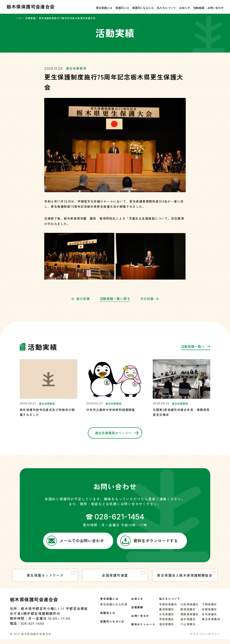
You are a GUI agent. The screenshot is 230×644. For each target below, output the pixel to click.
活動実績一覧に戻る (115, 303)
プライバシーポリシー (205, 638)
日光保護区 (167, 619)
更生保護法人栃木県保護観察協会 (186, 579)
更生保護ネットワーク (51, 579)
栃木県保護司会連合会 (31, 7)
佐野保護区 (209, 614)
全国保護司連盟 (124, 579)
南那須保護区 (190, 619)
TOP (19, 18)
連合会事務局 (76, 72)
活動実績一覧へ (196, 351)
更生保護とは (104, 8)
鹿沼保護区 (167, 614)
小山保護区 (188, 628)
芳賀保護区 (167, 623)
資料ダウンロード (143, 628)
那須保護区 (188, 614)
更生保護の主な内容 (114, 609)
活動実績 (199, 8)
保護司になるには (143, 8)
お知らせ (185, 8)
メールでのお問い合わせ (75, 545)
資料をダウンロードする (149, 545)
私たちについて (166, 8)
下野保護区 (209, 609)
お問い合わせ (215, 8)
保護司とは (122, 8)
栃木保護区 (188, 623)
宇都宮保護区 (168, 609)
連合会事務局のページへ (117, 437)
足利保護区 (209, 619)
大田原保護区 (190, 609)
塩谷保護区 (167, 628)
